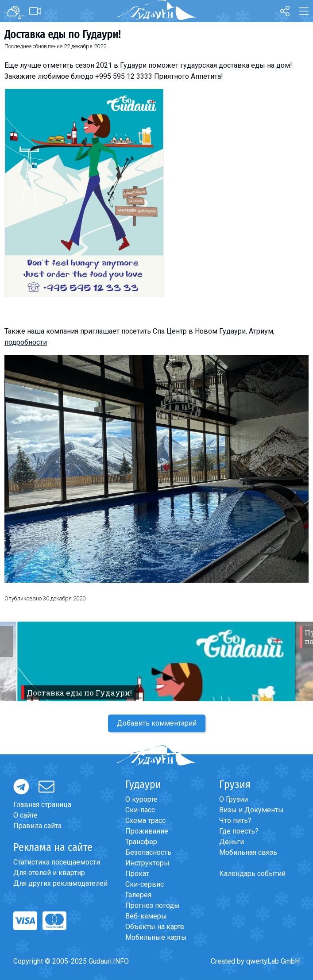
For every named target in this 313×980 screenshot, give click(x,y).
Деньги (232, 842)
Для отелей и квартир (49, 873)
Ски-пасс (140, 810)
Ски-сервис (145, 884)
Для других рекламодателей (60, 883)
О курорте (141, 799)
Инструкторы (147, 863)
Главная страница (42, 805)
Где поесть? (239, 831)
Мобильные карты (156, 937)
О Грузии (234, 799)
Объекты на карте (155, 927)
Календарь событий (252, 874)
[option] (156, 661)
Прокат (137, 874)
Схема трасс (145, 821)
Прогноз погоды (153, 905)
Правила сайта (37, 826)
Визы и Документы (251, 810)
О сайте (25, 815)
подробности (26, 342)
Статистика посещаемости (57, 862)
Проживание (147, 831)
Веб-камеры (146, 916)
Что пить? (235, 821)
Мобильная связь (248, 852)
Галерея (138, 895)
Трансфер (141, 842)
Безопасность (148, 852)
